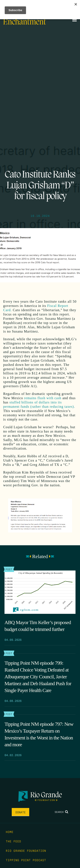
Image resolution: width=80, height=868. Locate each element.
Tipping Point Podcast (26, 860)
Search (61, 812)
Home (10, 832)
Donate (20, 812)
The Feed (13, 841)
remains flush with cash (43, 398)
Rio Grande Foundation (26, 850)
